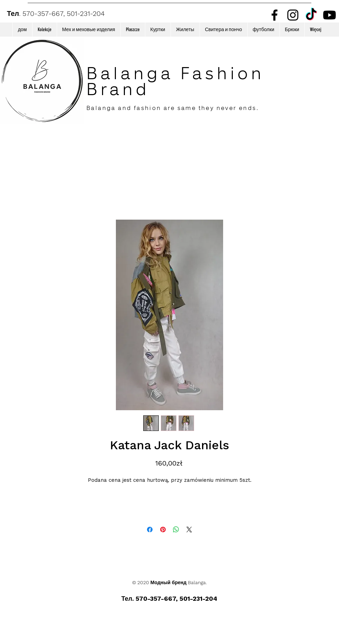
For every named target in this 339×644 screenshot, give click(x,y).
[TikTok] (311, 15)
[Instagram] (293, 15)
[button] (44, 30)
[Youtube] (329, 15)
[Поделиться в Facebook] (150, 530)
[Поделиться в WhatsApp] (176, 530)
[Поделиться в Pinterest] (163, 530)
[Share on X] (189, 530)
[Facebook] (274, 15)
